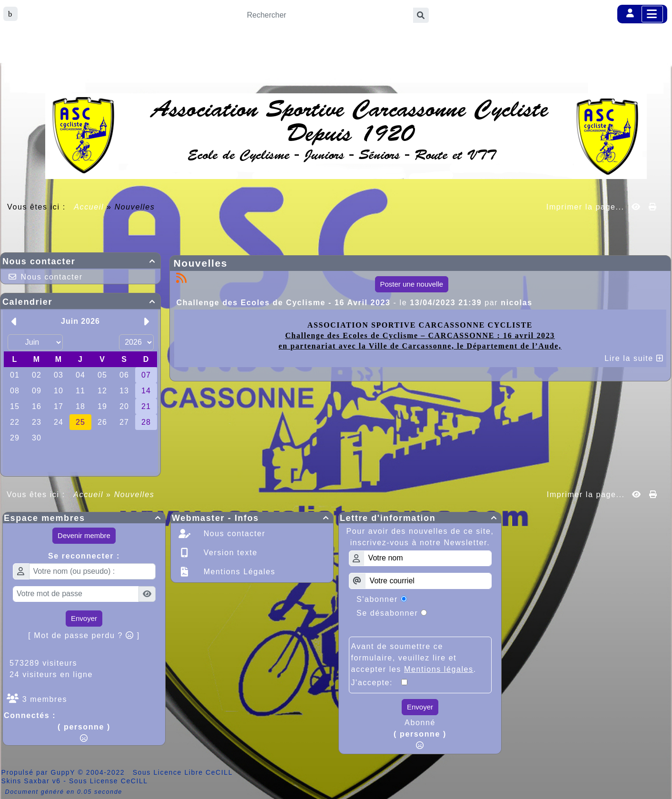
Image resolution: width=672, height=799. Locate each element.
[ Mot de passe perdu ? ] (84, 635)
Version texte (229, 553)
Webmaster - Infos (252, 518)
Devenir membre (84, 535)
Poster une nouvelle (412, 284)
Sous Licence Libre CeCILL (184, 772)
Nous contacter (80, 261)
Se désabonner (387, 613)
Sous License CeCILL (109, 781)
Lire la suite (634, 358)
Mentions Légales (238, 572)
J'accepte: (376, 683)
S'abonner (377, 599)
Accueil (89, 207)
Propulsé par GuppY (40, 772)
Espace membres (84, 518)
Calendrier (80, 302)
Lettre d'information (420, 518)
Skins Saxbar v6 (31, 781)
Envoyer (84, 618)
